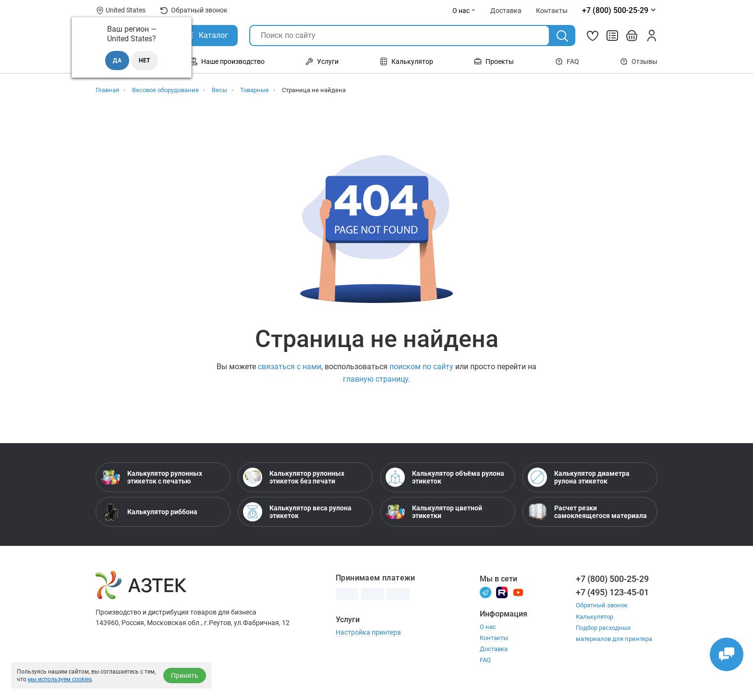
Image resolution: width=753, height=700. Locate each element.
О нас (464, 11)
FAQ (567, 61)
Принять (185, 676)
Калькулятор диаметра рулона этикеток (579, 477)
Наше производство (227, 61)
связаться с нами (290, 367)
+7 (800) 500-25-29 (612, 579)
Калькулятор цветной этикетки (434, 512)
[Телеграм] (486, 592)
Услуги (322, 61)
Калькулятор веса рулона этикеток (297, 512)
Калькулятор (407, 61)
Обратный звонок (194, 10)
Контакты (494, 638)
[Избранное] (593, 36)
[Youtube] (518, 592)
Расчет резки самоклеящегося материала (587, 512)
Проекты (494, 61)
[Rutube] (502, 592)
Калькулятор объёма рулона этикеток (445, 477)
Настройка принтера (368, 632)
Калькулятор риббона (149, 512)
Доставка (494, 649)
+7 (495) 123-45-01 (612, 592)
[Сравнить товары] (612, 36)
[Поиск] (562, 36)
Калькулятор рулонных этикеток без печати (294, 477)
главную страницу (376, 379)
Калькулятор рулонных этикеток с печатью (152, 477)
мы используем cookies (60, 679)
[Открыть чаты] (727, 654)
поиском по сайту (421, 367)
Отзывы (639, 61)
